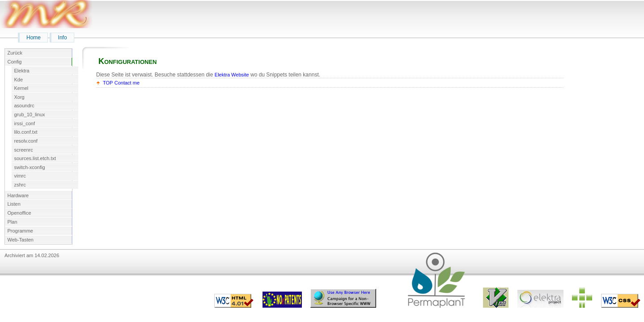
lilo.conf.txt (26, 132)
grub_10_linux (30, 114)
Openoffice (19, 213)
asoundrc (24, 106)
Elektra (22, 71)
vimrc (20, 176)
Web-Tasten (21, 240)
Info (63, 38)
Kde (19, 80)
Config (15, 62)
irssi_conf (25, 123)
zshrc (20, 185)
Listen (14, 204)
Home (34, 38)
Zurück (15, 53)
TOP (108, 83)
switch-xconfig (30, 167)
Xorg (19, 97)
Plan (13, 222)
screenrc (24, 150)
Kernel (21, 88)
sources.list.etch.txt (35, 158)
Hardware (18, 195)
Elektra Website (232, 75)
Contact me (127, 83)
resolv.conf (26, 141)
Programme (20, 231)
